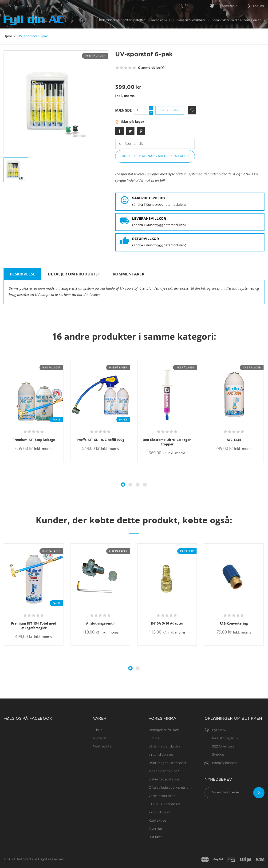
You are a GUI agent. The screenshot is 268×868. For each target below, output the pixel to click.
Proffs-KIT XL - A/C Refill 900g (100, 440)
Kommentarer (128, 274)
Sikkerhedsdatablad (164, 779)
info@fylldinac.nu (226, 763)
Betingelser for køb (164, 730)
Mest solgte (102, 747)
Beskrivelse (23, 274)
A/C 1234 (234, 440)
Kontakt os (158, 821)
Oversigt (156, 829)
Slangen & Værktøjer (191, 20)
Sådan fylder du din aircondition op (237, 20)
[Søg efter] (192, 6)
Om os (154, 738)
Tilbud (98, 730)
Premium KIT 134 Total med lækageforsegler (34, 626)
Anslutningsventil (100, 623)
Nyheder (100, 738)
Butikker (155, 837)
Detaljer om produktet (74, 274)
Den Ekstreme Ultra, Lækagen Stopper (167, 442)
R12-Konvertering (234, 623)
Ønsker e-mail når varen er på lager (155, 156)
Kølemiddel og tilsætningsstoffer (122, 20)
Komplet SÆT (161, 20)
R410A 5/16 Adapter (167, 623)
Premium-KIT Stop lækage (34, 440)
